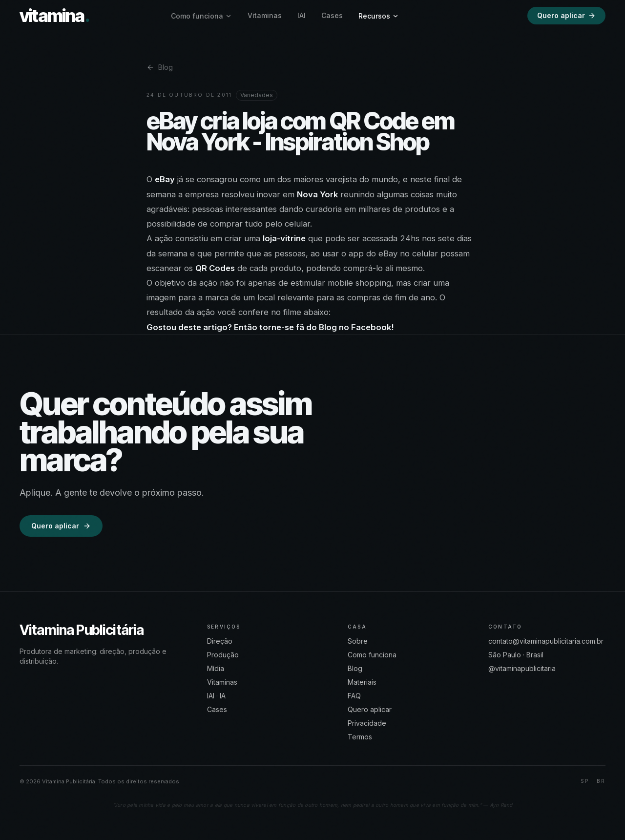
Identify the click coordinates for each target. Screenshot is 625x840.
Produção (223, 655)
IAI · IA (216, 696)
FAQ (354, 696)
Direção (220, 641)
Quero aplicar (566, 15)
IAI (302, 15)
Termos (360, 737)
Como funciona (201, 16)
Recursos (379, 16)
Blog (160, 67)
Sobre (358, 641)
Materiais (362, 682)
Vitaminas (265, 15)
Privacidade (367, 723)
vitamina (54, 16)
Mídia (216, 668)
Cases (332, 15)
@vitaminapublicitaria (522, 668)
